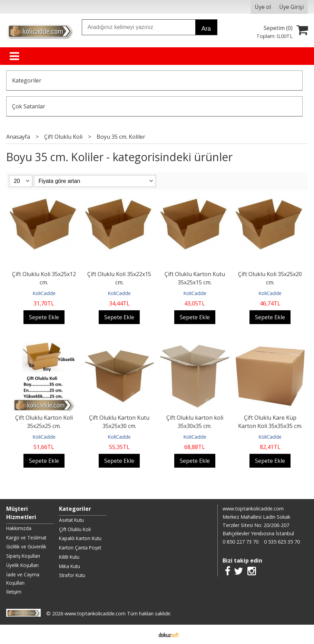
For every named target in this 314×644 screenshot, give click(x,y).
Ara (206, 29)
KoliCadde (44, 293)
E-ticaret (146, 634)
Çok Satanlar (29, 106)
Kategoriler (27, 80)
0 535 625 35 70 (282, 542)
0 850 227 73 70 (241, 542)
